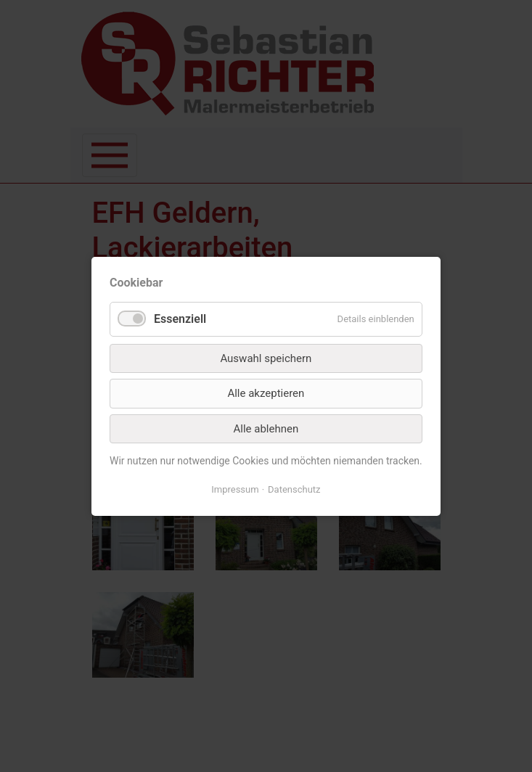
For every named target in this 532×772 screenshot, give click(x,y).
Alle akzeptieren (266, 393)
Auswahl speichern (266, 358)
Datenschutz (294, 488)
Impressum (236, 488)
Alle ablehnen (266, 428)
